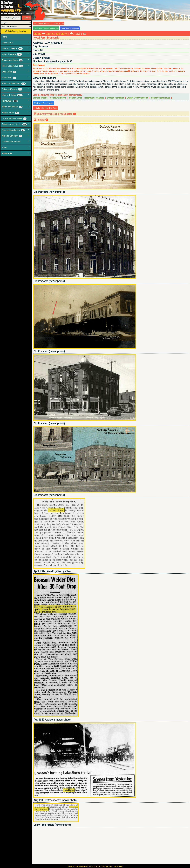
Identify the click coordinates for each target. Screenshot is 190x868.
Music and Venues (12, 107)
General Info (7, 43)
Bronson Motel (75, 98)
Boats (4, 148)
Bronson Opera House (160, 98)
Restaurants (10, 101)
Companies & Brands (13, 130)
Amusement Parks (12, 60)
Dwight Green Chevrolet (137, 98)
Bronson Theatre (40, 98)
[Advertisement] (109, 845)
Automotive (9, 78)
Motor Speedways (13, 66)
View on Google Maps (44, 103)
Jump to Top (57, 24)
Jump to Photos (41, 24)
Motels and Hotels (58, 34)
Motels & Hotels (12, 95)
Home (4, 37)
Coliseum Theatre (58, 98)
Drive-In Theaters (12, 49)
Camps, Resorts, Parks (14, 118)
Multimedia (7, 153)
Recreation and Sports (14, 124)
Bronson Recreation (115, 98)
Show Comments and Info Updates (55, 114)
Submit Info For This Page (45, 108)
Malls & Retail (11, 113)
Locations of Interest (11, 142)
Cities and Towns (12, 89)
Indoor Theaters (12, 54)
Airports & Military (12, 136)
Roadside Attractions (14, 84)
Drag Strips (9, 72)
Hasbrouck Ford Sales (94, 98)
